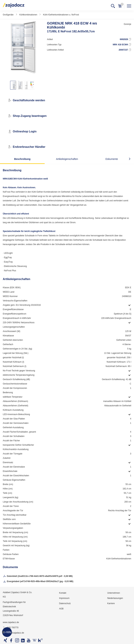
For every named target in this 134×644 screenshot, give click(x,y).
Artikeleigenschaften (67, 159)
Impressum (64, 598)
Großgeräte (8, 15)
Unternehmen (114, 593)
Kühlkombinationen (28, 15)
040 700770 (11, 628)
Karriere (111, 603)
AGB (61, 609)
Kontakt (63, 593)
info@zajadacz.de (13, 633)
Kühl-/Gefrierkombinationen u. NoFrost (61, 15)
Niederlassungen (115, 598)
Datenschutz (65, 603)
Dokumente (112, 159)
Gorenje (127, 24)
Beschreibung (22, 159)
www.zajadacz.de (11, 622)
